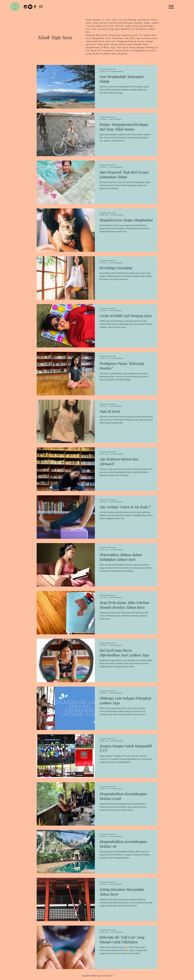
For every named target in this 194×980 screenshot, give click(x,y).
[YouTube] (30, 7)
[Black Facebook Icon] (35, 7)
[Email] (41, 7)
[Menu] (171, 7)
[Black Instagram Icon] (25, 7)
